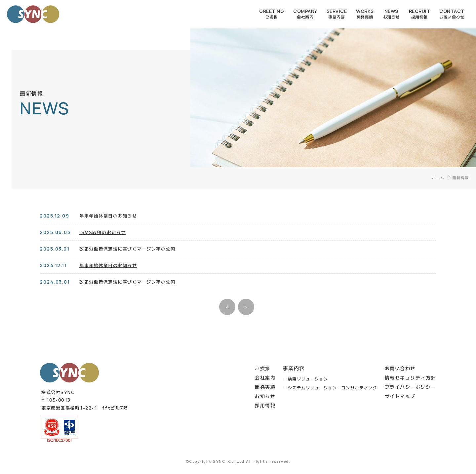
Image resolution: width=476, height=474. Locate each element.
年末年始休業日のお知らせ (108, 216)
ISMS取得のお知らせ (103, 232)
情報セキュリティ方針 (410, 377)
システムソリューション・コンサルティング (333, 388)
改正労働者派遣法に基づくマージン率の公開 (127, 263)
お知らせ (265, 396)
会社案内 (265, 377)
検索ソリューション (308, 379)
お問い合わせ (400, 368)
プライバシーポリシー (410, 387)
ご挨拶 (263, 368)
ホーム (438, 178)
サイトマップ (400, 396)
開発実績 (265, 387)
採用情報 (265, 405)
